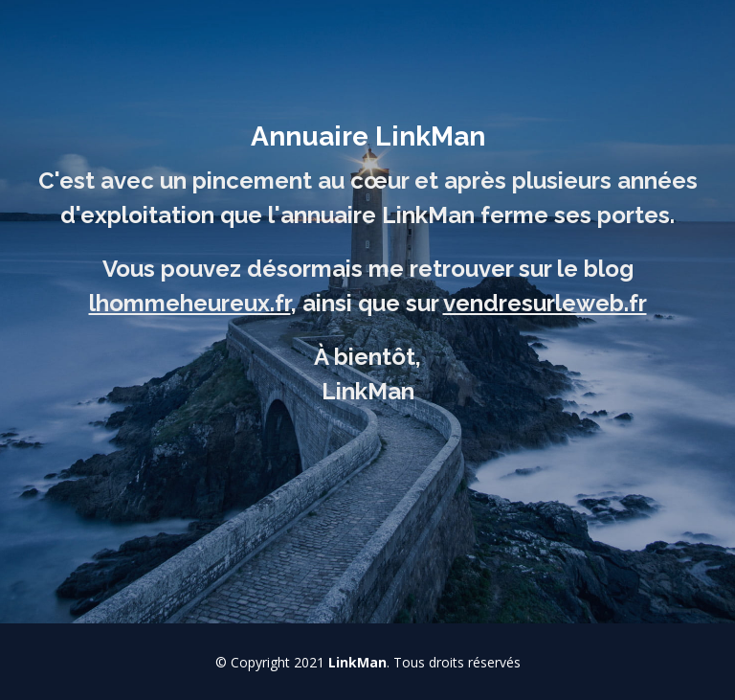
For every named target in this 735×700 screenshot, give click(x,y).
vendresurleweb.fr (545, 303)
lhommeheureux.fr (190, 303)
